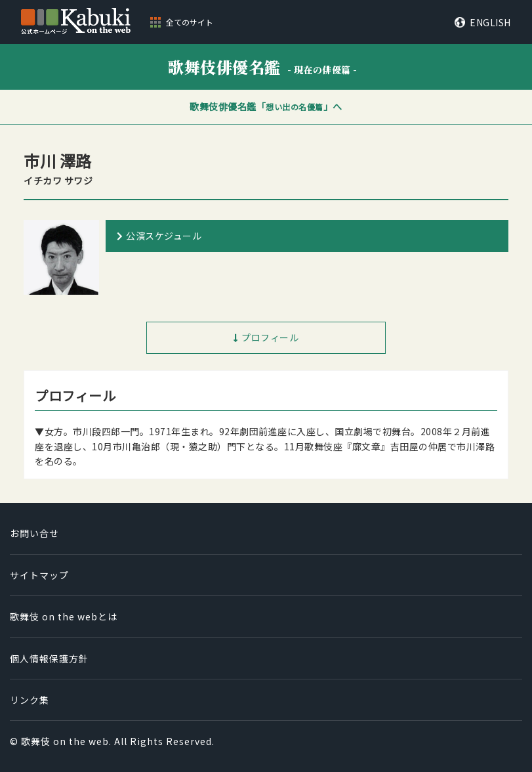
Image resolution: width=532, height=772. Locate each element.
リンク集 (30, 700)
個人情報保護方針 (49, 658)
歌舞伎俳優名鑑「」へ (266, 106)
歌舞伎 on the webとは (64, 616)
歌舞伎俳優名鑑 (263, 67)
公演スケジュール (164, 236)
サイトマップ (39, 575)
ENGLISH (490, 22)
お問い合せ (34, 533)
